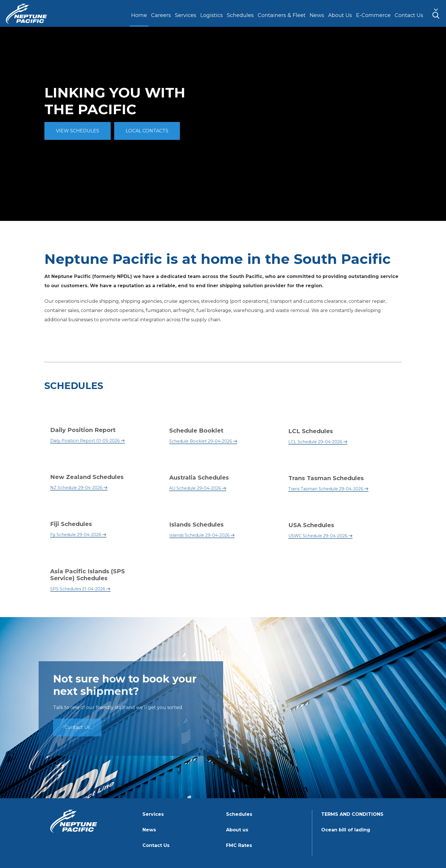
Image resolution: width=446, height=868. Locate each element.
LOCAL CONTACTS (147, 131)
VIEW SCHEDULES (78, 131)
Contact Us (77, 729)
